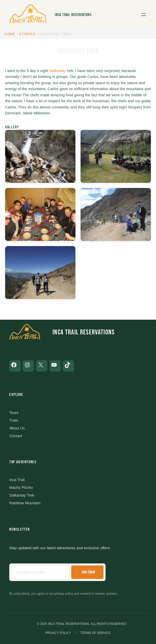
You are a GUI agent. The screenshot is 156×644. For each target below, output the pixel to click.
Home (10, 34)
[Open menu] (144, 15)
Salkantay (58, 71)
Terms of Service (96, 633)
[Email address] (40, 572)
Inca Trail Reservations (73, 15)
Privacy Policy (58, 633)
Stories (27, 34)
